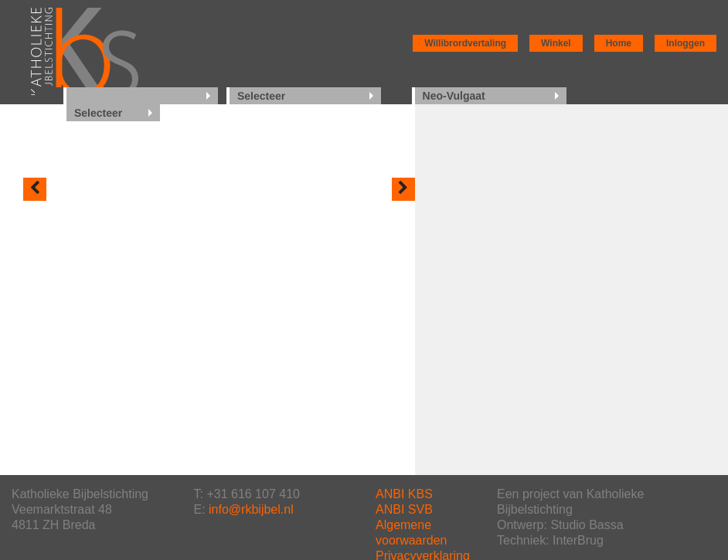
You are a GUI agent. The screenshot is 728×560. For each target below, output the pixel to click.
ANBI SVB (404, 509)
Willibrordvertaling (465, 43)
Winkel (556, 43)
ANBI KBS (404, 494)
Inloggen (685, 43)
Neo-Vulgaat (454, 96)
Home (619, 43)
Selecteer (261, 96)
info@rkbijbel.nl (251, 509)
